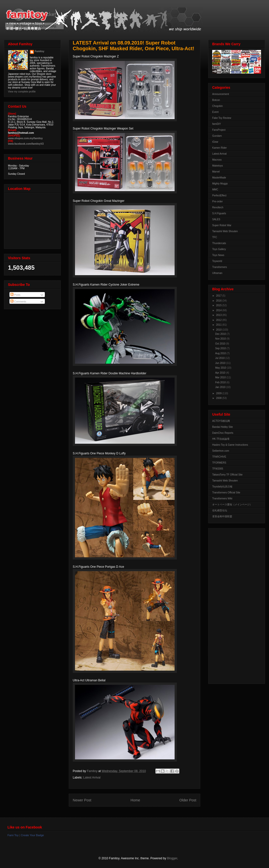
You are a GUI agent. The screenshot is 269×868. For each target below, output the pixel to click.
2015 (219, 305)
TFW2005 (218, 469)
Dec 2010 (221, 334)
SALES (216, 219)
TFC (215, 237)
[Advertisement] (232, 605)
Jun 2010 (221, 363)
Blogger (172, 858)
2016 (219, 301)
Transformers (220, 267)
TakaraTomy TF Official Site (227, 475)
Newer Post (82, 800)
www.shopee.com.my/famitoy (25, 138)
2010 (219, 330)
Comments (18, 302)
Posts (15, 295)
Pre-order (217, 201)
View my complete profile (22, 92)
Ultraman (217, 273)
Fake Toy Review (222, 118)
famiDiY (217, 124)
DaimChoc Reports (223, 433)
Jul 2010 (220, 358)
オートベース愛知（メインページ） (232, 504)
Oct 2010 (221, 344)
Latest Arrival (92, 778)
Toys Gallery (219, 249)
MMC (215, 190)
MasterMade (219, 178)
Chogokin (217, 106)
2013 (219, 315)
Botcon (216, 100)
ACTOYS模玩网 (221, 421)
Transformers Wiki (222, 499)
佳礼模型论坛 (220, 510)
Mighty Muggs (220, 184)
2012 (219, 320)
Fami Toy (13, 835)
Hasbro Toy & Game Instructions (230, 445)
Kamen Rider (219, 148)
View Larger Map (33, 219)
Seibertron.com (221, 451)
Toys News (218, 255)
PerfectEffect (219, 195)
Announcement (221, 94)
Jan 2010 (221, 387)
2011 (219, 325)
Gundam (217, 136)
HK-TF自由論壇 (221, 439)
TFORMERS (219, 463)
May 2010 (221, 368)
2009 (219, 393)
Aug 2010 (221, 353)
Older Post (188, 800)
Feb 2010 (221, 382)
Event (215, 112)
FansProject (219, 130)
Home (135, 800)
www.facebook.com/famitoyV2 (26, 144)
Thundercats (219, 243)
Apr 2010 (221, 373)
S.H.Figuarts (219, 213)
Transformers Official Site (226, 493)
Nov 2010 (221, 339)
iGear (215, 142)
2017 (219, 296)
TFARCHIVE (219, 457)
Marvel (216, 172)
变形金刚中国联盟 (222, 516)
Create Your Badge (32, 835)
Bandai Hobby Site (223, 427)
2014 (219, 310)
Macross (217, 160)
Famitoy (40, 51)
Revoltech (218, 207)
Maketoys (218, 166)
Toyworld (217, 261)
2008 (219, 398)
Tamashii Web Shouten (225, 231)
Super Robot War (222, 225)
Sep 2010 (221, 348)
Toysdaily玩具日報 (222, 487)
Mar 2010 (221, 377)
